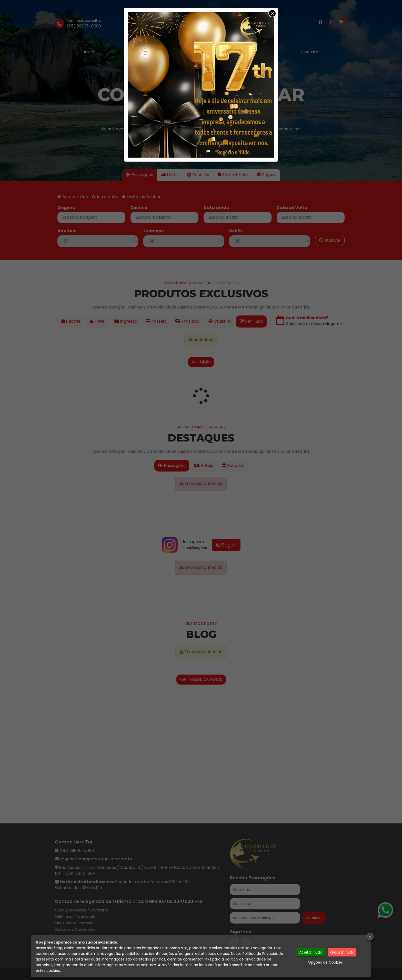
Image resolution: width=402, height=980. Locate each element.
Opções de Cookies (325, 962)
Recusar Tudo (342, 952)
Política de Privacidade (263, 954)
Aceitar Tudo (311, 952)
